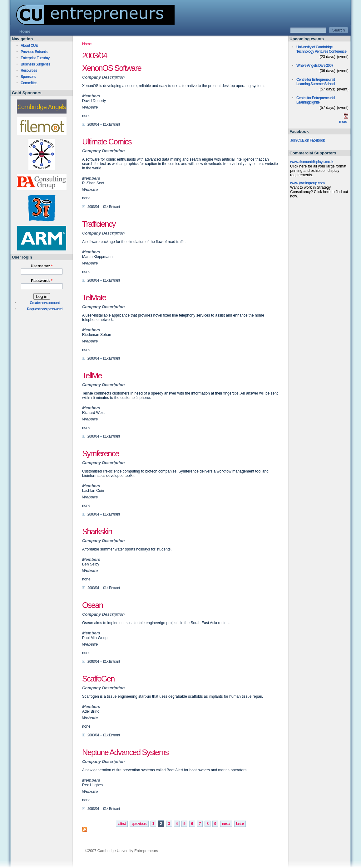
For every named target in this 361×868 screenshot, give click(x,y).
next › (226, 824)
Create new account (45, 303)
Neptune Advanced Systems (125, 752)
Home (87, 44)
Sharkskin (97, 531)
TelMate (94, 298)
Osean (92, 605)
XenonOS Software (112, 68)
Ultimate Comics (107, 142)
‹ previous (139, 824)
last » (240, 824)
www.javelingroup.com (307, 183)
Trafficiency (99, 224)
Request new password (45, 309)
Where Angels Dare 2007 (315, 65)
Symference (101, 453)
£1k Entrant (111, 124)
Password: (42, 281)
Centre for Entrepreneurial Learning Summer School (316, 82)
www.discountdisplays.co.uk (312, 162)
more (343, 122)
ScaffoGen (98, 679)
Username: (42, 266)
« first (122, 824)
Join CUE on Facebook (307, 140)
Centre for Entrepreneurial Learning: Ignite (316, 100)
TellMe (92, 376)
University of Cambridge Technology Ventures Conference (321, 49)
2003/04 (93, 124)
